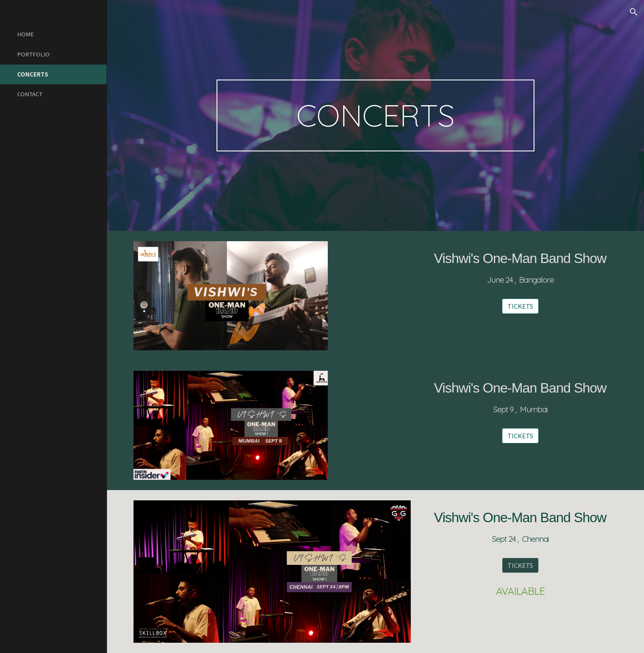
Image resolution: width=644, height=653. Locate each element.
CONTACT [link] (30, 94)
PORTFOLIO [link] (33, 54)
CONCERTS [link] (33, 74)
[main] (376, 115)
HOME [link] (25, 34)
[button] (634, 12)
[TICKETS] (520, 306)
